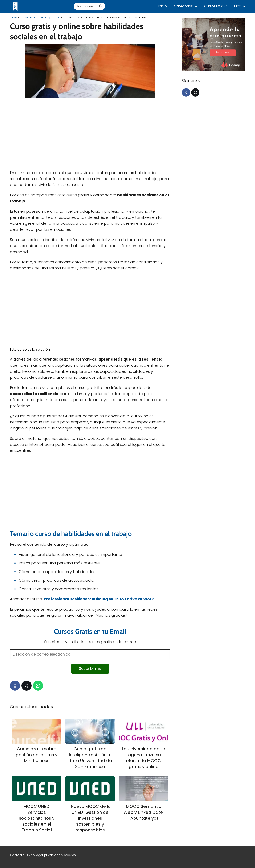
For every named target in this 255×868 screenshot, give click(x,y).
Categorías (183, 6)
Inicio (163, 6)
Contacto (17, 855)
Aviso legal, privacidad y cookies (51, 855)
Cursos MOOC (216, 6)
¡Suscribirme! (90, 668)
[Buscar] (101, 6)
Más (238, 6)
